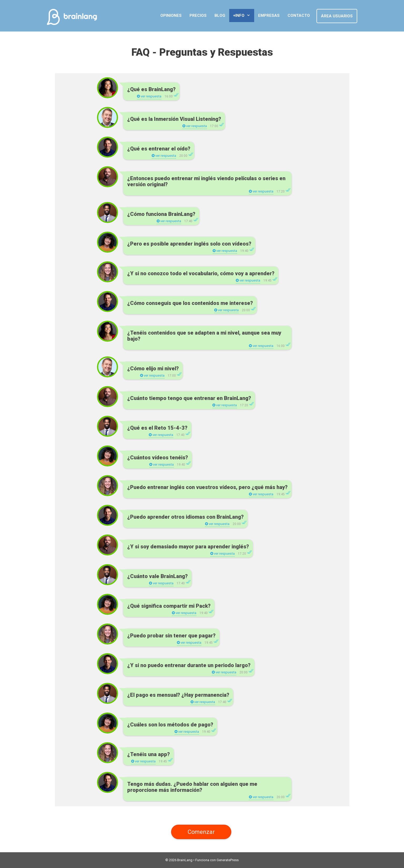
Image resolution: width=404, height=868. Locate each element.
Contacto (299, 15)
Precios (198, 15)
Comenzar (201, 832)
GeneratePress (228, 860)
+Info (244, 15)
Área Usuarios (337, 16)
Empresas (269, 15)
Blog (220, 15)
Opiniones (171, 15)
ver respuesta (149, 96)
